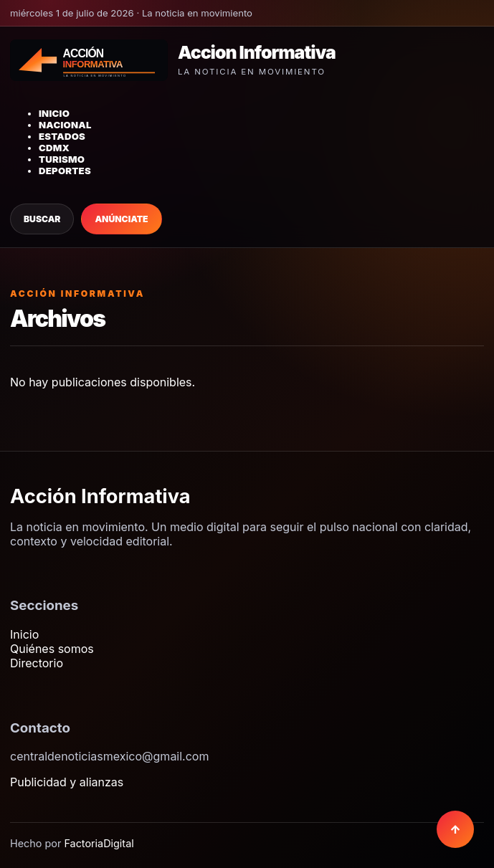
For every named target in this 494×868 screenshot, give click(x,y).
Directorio (37, 663)
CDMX (54, 148)
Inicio (54, 113)
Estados (62, 136)
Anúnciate (121, 219)
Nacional (65, 125)
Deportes (65, 171)
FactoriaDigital (99, 843)
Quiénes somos (52, 649)
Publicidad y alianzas (67, 782)
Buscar (42, 219)
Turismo (62, 159)
